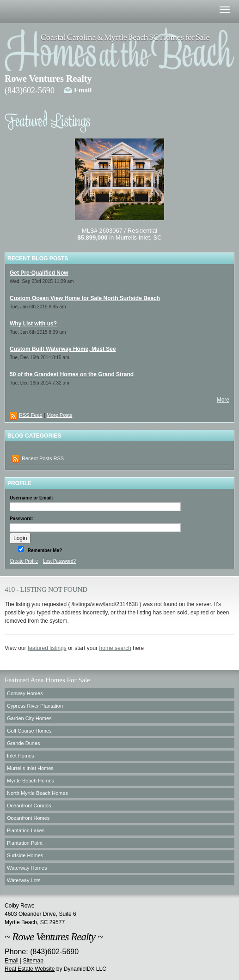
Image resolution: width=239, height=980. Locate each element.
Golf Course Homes (29, 731)
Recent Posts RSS (38, 459)
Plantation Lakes (26, 830)
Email (83, 90)
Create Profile (24, 561)
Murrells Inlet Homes (30, 768)
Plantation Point (25, 843)
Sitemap (33, 961)
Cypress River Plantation (35, 706)
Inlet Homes (21, 756)
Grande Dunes (24, 743)
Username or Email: (31, 498)
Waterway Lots (24, 880)
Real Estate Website (30, 969)
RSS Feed (31, 415)
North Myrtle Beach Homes (37, 793)
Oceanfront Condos (29, 806)
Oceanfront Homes (28, 818)
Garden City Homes (29, 718)
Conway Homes (25, 693)
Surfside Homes (25, 855)
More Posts (60, 415)
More (223, 400)
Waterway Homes (27, 868)
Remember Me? (44, 550)
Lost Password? (59, 561)
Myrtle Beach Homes (31, 781)
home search (115, 648)
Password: (21, 519)
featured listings (47, 648)
